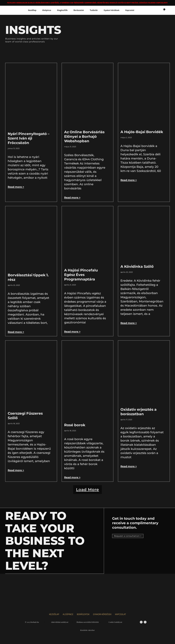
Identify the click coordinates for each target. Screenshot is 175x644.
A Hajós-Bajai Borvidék (142, 132)
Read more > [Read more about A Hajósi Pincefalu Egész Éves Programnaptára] (73, 332)
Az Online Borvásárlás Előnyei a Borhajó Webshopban (84, 136)
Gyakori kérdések (112, 10)
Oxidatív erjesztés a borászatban (138, 412)
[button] (88, 491)
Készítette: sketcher (87, 633)
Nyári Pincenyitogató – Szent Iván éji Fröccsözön (29, 138)
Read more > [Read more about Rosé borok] (73, 477)
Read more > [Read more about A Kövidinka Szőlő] (129, 323)
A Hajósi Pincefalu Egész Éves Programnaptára (81, 275)
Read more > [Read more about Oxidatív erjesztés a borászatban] (129, 466)
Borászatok (79, 10)
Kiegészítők (62, 10)
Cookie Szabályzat (115, 625)
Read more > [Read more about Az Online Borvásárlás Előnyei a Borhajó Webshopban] (73, 198)
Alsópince (47, 10)
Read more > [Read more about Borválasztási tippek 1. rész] (16, 332)
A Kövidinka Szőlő (137, 266)
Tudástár (94, 10)
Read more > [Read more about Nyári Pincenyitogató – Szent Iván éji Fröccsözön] (16, 187)
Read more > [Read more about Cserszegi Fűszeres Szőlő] (16, 470)
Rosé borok (75, 425)
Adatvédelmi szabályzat (60, 625)
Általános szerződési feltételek (87, 625)
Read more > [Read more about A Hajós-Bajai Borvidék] (129, 180)
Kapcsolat (130, 10)
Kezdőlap (32, 10)
